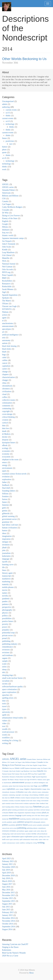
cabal (4, 357)
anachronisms (8, 323)
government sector (9, 519)
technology (10, 124)
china (4, 383)
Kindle (5, 250)
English (5, 221)
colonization (7, 403)
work (4, 169)
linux (4, 570)
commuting (7, 408)
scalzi (4, 664)
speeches (6, 695)
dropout (5, 440)
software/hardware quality (13, 687)
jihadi (4, 548)
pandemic (6, 599)
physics (5, 613)
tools (4, 704)
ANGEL (5, 184)
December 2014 (8, 918)
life (3, 567)
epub (4, 471)
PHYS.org (6, 272)
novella (5, 596)
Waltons (5, 312)
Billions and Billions (10, 196)
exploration (7, 479)
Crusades (6, 210)
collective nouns (9, 400)
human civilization (10, 528)
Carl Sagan (7, 204)
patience (5, 604)
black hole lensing (9, 346)
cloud (4, 394)
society (5, 684)
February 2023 (8, 861)
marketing (6, 582)
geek (4, 508)
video (4, 723)
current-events (8, 133)
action (5, 315)
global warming (8, 516)
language (6, 559)
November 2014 (9, 921)
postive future (8, 621)
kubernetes (6, 556)
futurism (5, 505)
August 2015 (7, 904)
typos (4, 709)
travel (4, 706)
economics (6, 451)
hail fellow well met (10, 525)
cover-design (7, 414)
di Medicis (6, 434)
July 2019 (6, 870)
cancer (5, 363)
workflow (6, 738)
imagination (7, 536)
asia (4, 338)
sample (5, 661)
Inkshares (6, 230)
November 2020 (9, 867)
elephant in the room (10, 460)
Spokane (6, 298)
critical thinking (8, 417)
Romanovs (6, 284)
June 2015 (6, 910)
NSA (4, 261)
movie (5, 590)
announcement (8, 326)
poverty (5, 624)
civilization (7, 391)
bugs (4, 355)
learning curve (8, 565)
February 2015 (8, 912)
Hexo (31, 973)
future (4, 138)
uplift (4, 715)
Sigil (4, 292)
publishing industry (10, 644)
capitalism (6, 366)
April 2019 (6, 873)
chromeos (6, 389)
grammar (6, 522)
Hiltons (5, 227)
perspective (7, 607)
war (4, 726)
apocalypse (7, 329)
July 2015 (6, 907)
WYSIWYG (7, 309)
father (4, 482)
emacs (5, 462)
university (6, 712)
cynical (5, 423)
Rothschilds (7, 286)
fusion (5, 499)
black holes (7, 349)
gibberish (6, 513)
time (4, 701)
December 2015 (8, 893)
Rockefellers (7, 281)
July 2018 (6, 878)
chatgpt (5, 380)
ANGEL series (8, 187)
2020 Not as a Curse (10, 956)
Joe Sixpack (7, 241)
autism (5, 343)
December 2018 (8, 876)
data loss (6, 428)
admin (5, 104)
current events (11, 110)
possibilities (7, 618)
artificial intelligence (10, 335)
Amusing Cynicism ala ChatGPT (15, 944)
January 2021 (7, 864)
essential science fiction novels (14, 474)
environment (7, 468)
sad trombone (7, 655)
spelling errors (8, 698)
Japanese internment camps (13, 238)
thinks (8, 116)
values (5, 721)
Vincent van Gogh (9, 306)
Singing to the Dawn (10, 947)
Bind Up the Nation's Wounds (14, 953)
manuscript (7, 576)
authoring (6, 107)
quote (4, 152)
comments (6, 406)
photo (4, 150)
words (5, 735)
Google (5, 224)
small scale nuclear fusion (12, 678)
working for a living (10, 740)
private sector (7, 635)
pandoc (5, 601)
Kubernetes (7, 950)
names (5, 593)
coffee (5, 397)
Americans (6, 193)
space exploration (9, 692)
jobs (4, 550)
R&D (4, 278)
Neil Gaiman (7, 267)
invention (6, 545)
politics (5, 616)
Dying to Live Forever (11, 216)
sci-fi (8, 113)
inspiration (6, 539)
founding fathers (9, 491)
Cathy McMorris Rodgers (12, 207)
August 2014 (7, 929)
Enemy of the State (10, 218)
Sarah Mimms (8, 289)
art (3, 332)
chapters (5, 374)
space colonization (9, 689)
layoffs (5, 562)
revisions (6, 653)
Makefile (6, 258)
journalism (6, 553)
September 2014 (9, 927)
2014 (7, 49)
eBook (5, 445)
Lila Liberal (7, 255)
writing (5, 743)
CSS (4, 199)
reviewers (6, 650)
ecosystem (6, 457)
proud (4, 638)
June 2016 (6, 887)
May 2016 (6, 890)
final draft (6, 488)
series (4, 667)
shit (4, 672)
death (4, 431)
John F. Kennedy (9, 244)
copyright (6, 411)
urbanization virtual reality (13, 718)
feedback (6, 485)
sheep (4, 670)
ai (3, 321)
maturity (5, 584)
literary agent (7, 573)
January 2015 (7, 915)
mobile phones (8, 587)
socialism (6, 681)
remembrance (7, 647)
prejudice (6, 630)
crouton (5, 420)
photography (7, 610)
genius (5, 511)
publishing (6, 641)
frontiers (5, 496)
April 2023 (6, 858)
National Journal (9, 264)
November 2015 (9, 895)
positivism (10, 141)
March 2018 (7, 881)
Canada (5, 201)
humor (5, 147)
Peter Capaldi (7, 275)
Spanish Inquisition (10, 295)
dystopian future (9, 443)
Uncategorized (8, 101)
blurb (4, 352)
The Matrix (7, 301)
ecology (5, 448)
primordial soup (8, 633)
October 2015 (8, 898)
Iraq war (5, 233)
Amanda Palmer (9, 190)
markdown (6, 579)
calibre (5, 360)
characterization (8, 377)
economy (6, 454)
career (5, 369)
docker (5, 437)
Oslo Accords (7, 269)
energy (5, 465)
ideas (4, 533)
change (5, 372)
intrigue (5, 542)
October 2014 (8, 924)
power (5, 627)
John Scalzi (7, 247)
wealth (5, 729)
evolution (6, 477)
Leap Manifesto (8, 252)
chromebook (7, 386)
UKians (5, 304)
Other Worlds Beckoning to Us (24, 59)
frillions (5, 494)
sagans (5, 658)
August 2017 (7, 884)
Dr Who (5, 213)
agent (4, 318)
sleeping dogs (8, 675)
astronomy (6, 340)
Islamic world (8, 235)
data (4, 426)
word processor (8, 732)
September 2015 (9, 901)
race (11, 144)
